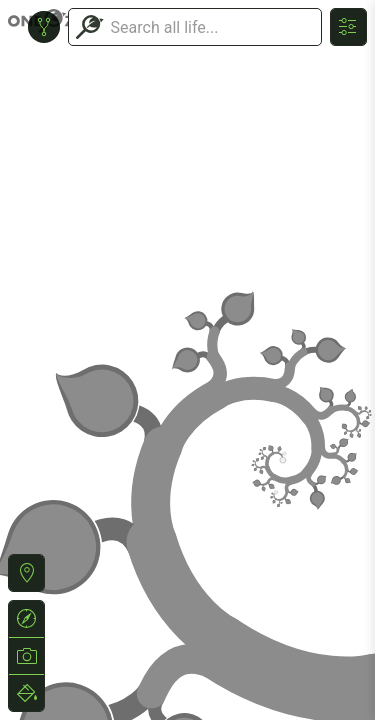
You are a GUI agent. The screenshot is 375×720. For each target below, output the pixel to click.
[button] (26, 573)
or (187, 360)
